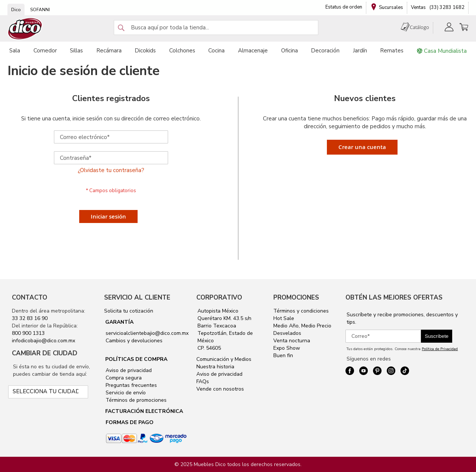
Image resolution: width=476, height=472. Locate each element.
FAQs (203, 382)
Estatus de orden (344, 7)
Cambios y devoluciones (133, 341)
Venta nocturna (292, 341)
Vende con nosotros (220, 389)
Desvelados (287, 333)
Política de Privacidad (440, 349)
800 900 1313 (28, 333)
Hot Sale (284, 318)
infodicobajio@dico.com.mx (44, 341)
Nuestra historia (215, 367)
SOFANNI (40, 10)
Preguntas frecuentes (131, 385)
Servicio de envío (125, 393)
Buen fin (283, 355)
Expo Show (287, 348)
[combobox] (216, 28)
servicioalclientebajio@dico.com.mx (147, 333)
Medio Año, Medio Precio (302, 326)
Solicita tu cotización (129, 311)
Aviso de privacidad (128, 370)
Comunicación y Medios (224, 359)
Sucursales (391, 7)
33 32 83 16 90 (30, 318)
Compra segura (123, 378)
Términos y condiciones (301, 311)
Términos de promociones (135, 400)
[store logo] (25, 29)
